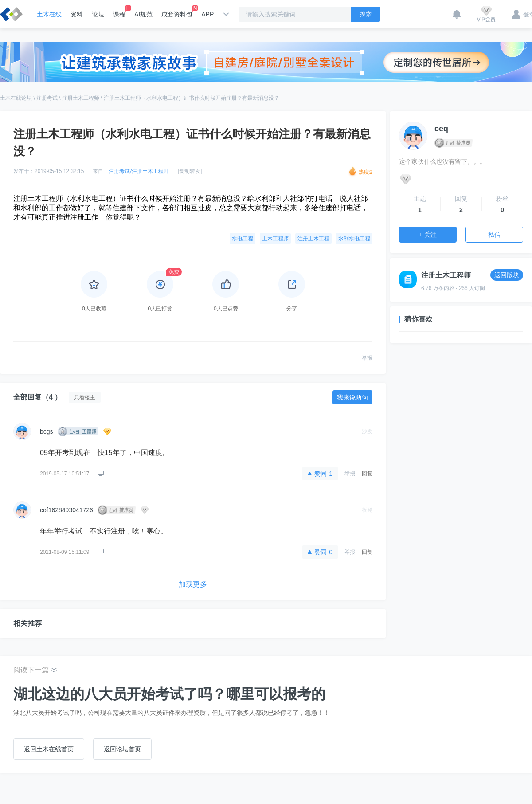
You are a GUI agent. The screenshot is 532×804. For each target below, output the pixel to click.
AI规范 (143, 14)
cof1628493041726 (66, 510)
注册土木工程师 (81, 98)
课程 (119, 12)
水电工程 (243, 239)
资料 (77, 14)
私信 (494, 235)
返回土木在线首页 (49, 749)
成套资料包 (177, 12)
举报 (367, 358)
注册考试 (47, 98)
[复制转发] (190, 171)
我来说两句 (352, 397)
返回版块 (507, 275)
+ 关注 (428, 235)
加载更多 (193, 584)
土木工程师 (275, 239)
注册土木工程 (313, 239)
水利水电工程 (354, 239)
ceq (441, 129)
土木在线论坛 (16, 98)
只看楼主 (85, 397)
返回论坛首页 (122, 749)
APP (207, 14)
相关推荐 (27, 623)
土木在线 (49, 14)
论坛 (98, 14)
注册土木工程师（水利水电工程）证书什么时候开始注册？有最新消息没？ (192, 98)
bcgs (47, 431)
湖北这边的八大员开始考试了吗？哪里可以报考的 (169, 694)
